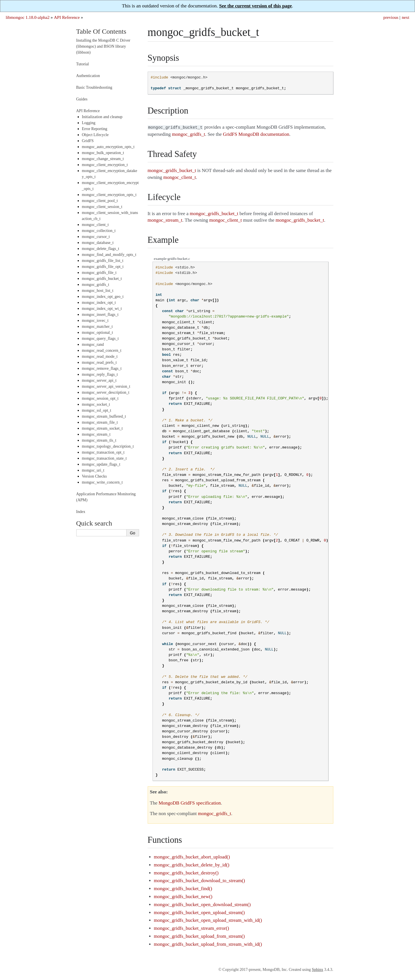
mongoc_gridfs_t (96, 285)
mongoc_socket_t (96, 404)
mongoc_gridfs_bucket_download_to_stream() (200, 880)
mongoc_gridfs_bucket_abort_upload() (192, 856)
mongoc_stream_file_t (100, 422)
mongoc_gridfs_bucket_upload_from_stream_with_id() (208, 944)
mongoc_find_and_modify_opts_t (109, 255)
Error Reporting (95, 129)
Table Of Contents (101, 31)
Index (81, 512)
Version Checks (95, 476)
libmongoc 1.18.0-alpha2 (28, 17)
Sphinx (318, 969)
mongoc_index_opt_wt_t (102, 309)
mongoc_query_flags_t (100, 339)
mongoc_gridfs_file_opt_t (103, 267)
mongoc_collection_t (99, 231)
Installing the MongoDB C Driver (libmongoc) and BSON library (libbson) (103, 46)
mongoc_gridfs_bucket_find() (183, 888)
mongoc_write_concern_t (102, 482)
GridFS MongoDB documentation (256, 134)
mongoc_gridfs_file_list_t (103, 261)
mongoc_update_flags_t (101, 464)
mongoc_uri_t (93, 470)
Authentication (88, 76)
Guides (82, 99)
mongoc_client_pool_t (100, 201)
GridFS (88, 141)
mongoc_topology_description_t (108, 446)
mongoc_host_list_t (98, 291)
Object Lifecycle (95, 135)
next (406, 17)
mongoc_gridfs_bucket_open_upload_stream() (199, 912)
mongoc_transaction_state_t (104, 458)
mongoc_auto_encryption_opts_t (108, 147)
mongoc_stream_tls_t (99, 440)
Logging (89, 123)
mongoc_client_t (95, 225)
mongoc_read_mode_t (100, 356)
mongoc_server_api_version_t (106, 386)
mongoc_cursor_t (96, 237)
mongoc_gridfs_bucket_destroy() (186, 872)
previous (391, 17)
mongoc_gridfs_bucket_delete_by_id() (192, 864)
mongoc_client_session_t (102, 207)
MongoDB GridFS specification (190, 802)
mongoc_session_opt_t (100, 398)
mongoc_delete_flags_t (101, 249)
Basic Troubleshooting (94, 87)
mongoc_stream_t (96, 434)
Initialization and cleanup (102, 117)
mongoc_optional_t (98, 333)
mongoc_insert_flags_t (100, 315)
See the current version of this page (255, 6)
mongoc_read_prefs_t (99, 362)
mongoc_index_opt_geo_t (103, 297)
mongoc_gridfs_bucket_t (102, 279)
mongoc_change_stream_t (103, 159)
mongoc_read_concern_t (102, 350)
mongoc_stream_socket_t (102, 428)
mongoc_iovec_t (95, 321)
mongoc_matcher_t (97, 327)
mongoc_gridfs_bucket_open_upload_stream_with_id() (208, 920)
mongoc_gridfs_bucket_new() (183, 896)
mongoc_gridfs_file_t (99, 273)
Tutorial (83, 64)
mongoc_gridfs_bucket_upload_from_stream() (199, 936)
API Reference (67, 17)
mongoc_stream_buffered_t (104, 416)
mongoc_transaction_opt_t (103, 452)
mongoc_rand (93, 344)
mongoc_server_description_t (106, 392)
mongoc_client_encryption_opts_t (109, 195)
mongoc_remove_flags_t (102, 368)
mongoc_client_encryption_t (105, 165)
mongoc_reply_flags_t (100, 374)
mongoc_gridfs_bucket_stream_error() (192, 928)
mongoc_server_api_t (99, 380)
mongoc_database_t (98, 243)
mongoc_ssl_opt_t (97, 410)
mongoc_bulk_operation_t (103, 153)
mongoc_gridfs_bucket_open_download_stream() (202, 904)
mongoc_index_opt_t (99, 303)
